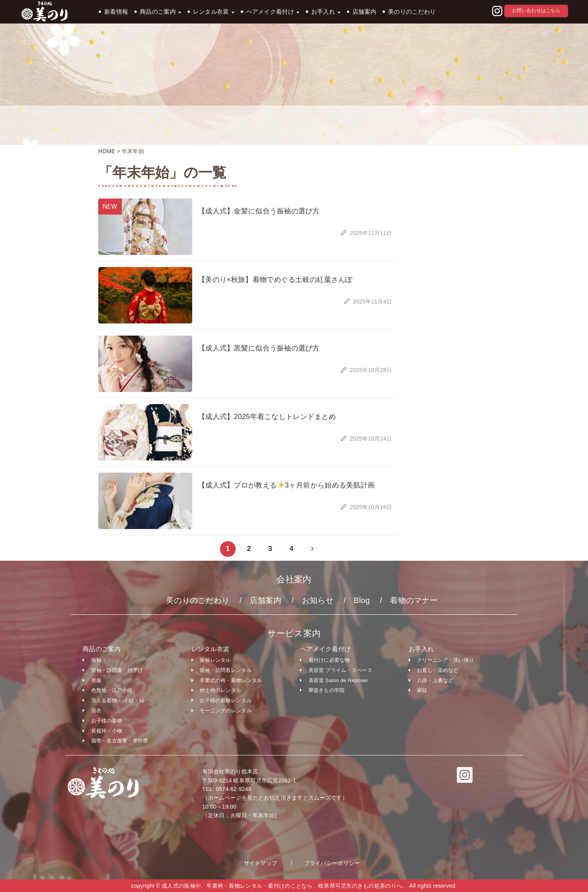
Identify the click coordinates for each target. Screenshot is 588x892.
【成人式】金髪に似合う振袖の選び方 (259, 211)
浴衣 (96, 711)
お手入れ (326, 12)
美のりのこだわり (412, 12)
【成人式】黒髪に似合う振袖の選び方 (259, 348)
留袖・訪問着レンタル (226, 670)
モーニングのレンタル (226, 711)
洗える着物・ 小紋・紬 (118, 700)
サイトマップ (261, 863)
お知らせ (318, 600)
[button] (497, 11)
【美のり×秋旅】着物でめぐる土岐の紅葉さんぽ (275, 280)
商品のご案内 (161, 12)
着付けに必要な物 (329, 660)
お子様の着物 (107, 721)
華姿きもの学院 (327, 690)
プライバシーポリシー (332, 863)
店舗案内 (364, 12)
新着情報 (116, 12)
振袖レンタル (215, 660)
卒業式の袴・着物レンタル (231, 680)
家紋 (422, 690)
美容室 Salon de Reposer (338, 680)
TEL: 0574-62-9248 (227, 789)
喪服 (96, 680)
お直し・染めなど (438, 670)
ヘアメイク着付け (273, 12)
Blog (362, 600)
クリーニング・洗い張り (446, 660)
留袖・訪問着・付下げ (117, 670)
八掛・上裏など (435, 680)
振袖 (96, 660)
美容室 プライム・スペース (340, 670)
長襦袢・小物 (107, 731)
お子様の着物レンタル (226, 700)
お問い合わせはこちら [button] (536, 11)
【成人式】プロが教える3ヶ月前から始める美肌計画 (286, 485)
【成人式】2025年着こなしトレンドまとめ (267, 417)
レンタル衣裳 (214, 12)
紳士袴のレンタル (220, 690)
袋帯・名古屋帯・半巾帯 (120, 741)
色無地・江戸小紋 (112, 690)
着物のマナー (414, 600)
